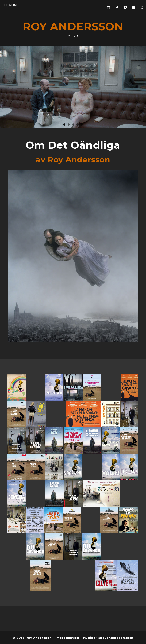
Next (143, 86)
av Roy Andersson (73, 160)
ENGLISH (12, 5)
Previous (3, 86)
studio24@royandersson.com (108, 638)
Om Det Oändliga (73, 145)
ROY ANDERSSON (73, 27)
